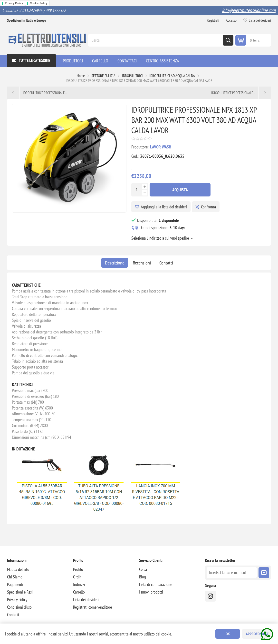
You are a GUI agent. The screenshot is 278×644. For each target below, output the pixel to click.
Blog (143, 577)
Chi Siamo (15, 577)
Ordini (78, 577)
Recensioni (142, 263)
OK (228, 634)
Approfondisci (258, 634)
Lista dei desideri (86, 600)
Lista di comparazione (156, 584)
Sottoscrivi (264, 573)
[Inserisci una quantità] (137, 190)
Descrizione (115, 263)
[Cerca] (156, 40)
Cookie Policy (39, 3)
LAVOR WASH (161, 147)
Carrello (79, 592)
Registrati (213, 20)
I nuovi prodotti (151, 592)
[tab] (115, 263)
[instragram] (210, 596)
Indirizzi (79, 584)
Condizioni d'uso (19, 607)
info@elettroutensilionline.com (249, 10)
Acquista (180, 190)
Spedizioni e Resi (20, 592)
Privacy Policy (14, 3)
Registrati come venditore (92, 607)
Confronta (208, 207)
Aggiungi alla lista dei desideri (164, 207)
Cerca (228, 40)
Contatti (166, 263)
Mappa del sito (18, 569)
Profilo (78, 569)
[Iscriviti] (232, 573)
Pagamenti (15, 584)
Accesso (231, 20)
